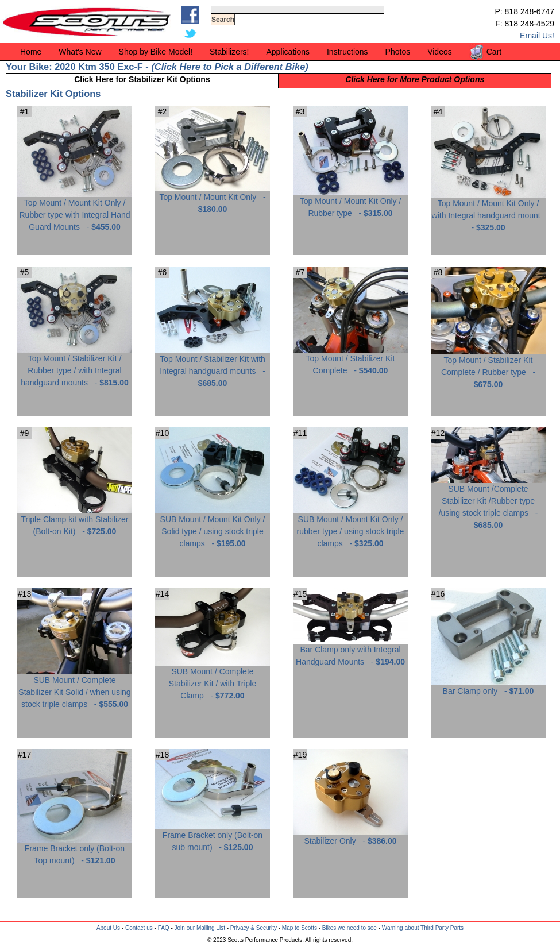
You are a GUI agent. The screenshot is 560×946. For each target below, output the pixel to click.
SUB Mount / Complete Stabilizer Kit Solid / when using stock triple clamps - (75, 688)
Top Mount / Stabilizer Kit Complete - (350, 360)
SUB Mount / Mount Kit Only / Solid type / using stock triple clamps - (213, 527)
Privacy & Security (254, 928)
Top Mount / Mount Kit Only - (213, 199)
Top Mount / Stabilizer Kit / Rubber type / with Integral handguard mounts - (75, 366)
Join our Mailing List (200, 928)
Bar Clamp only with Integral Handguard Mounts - (350, 651)
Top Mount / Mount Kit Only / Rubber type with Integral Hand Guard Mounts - (75, 211)
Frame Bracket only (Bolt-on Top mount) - (75, 850)
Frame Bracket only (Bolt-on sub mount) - (213, 837)
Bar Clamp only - (488, 687)
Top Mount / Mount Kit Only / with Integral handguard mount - (488, 211)
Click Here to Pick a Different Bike (230, 67)
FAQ (164, 928)
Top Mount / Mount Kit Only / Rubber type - (350, 203)
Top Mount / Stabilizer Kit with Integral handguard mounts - (213, 367)
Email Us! (537, 36)
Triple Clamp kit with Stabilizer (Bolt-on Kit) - (75, 521)
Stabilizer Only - (350, 837)
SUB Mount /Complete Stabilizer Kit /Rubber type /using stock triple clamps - (488, 503)
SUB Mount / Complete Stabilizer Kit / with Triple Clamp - (213, 679)
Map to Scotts (300, 928)
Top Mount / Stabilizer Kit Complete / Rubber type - (488, 368)
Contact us (139, 928)
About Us (108, 928)
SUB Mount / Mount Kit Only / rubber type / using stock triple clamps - (350, 527)
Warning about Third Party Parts (423, 928)
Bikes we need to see (349, 928)
